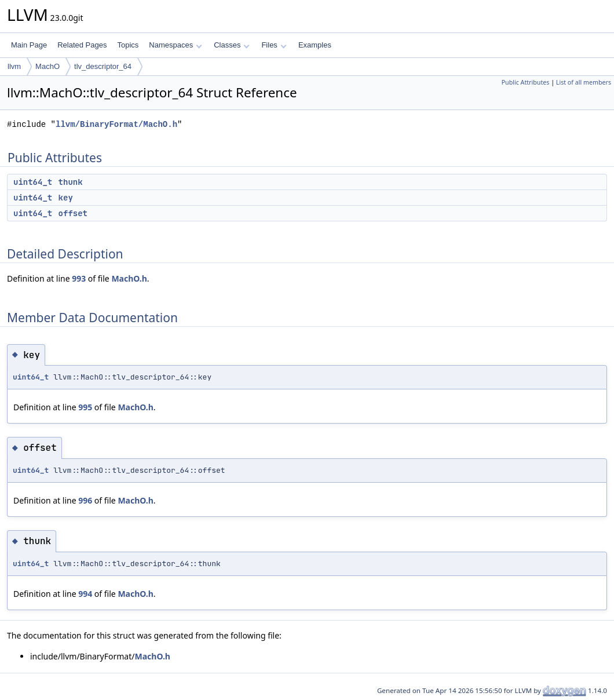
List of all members (584, 82)
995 (85, 407)
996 (85, 500)
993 (79, 278)
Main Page (29, 45)
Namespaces (175, 45)
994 (85, 594)
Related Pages (82, 45)
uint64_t (33, 182)
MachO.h (129, 278)
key (66, 198)
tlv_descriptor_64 (103, 66)
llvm (14, 66)
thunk (71, 182)
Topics (128, 45)
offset (73, 213)
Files (274, 45)
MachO (47, 66)
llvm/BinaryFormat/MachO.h (116, 124)
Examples (315, 45)
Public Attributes (526, 82)
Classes (232, 45)
